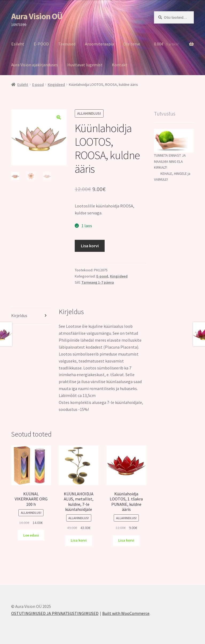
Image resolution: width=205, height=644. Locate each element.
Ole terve (132, 44)
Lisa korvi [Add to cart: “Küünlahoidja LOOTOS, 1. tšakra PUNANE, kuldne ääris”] (126, 540)
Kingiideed (56, 84)
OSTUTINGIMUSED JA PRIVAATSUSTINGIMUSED (55, 613)
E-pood (38, 84)
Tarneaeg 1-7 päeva (98, 282)
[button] (59, 117)
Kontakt (120, 65)
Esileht (18, 44)
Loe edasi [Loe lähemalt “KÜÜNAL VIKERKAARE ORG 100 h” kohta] (31, 535)
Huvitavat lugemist (85, 65)
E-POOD (41, 44)
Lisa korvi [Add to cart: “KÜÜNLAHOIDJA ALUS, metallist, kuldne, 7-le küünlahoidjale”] (79, 540)
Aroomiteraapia (99, 44)
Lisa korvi (90, 246)
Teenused (67, 44)
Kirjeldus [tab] (19, 315)
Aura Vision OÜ (37, 16)
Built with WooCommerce (126, 613)
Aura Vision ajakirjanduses (35, 65)
